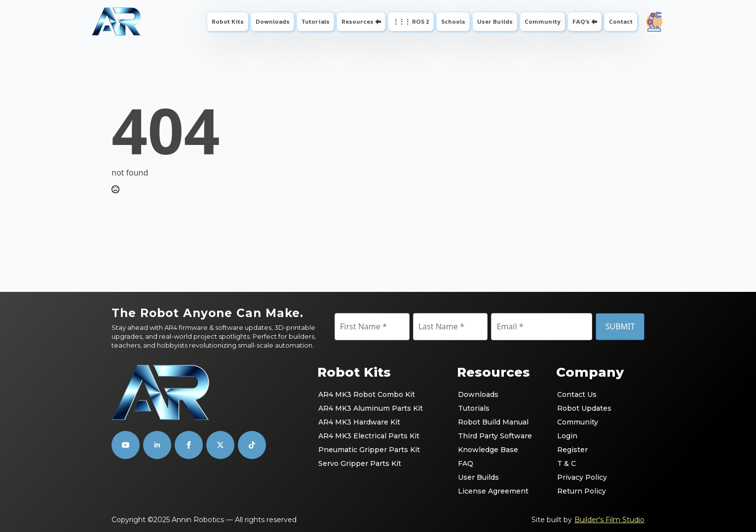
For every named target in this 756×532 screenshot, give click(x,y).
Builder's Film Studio (609, 520)
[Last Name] (451, 326)
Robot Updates (584, 408)
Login (567, 436)
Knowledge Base (488, 450)
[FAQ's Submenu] (595, 22)
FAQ (466, 463)
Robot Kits (228, 21)
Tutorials (316, 21)
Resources (358, 21)
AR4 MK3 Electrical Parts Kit (369, 436)
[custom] (220, 445)
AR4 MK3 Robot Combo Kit (367, 394)
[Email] (542, 326)
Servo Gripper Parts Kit (360, 463)
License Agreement (493, 491)
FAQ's (581, 21)
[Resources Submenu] (379, 22)
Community (543, 21)
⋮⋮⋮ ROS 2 (411, 21)
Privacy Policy (582, 477)
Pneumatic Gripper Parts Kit (369, 450)
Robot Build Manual (493, 422)
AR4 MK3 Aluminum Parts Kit (371, 408)
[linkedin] (157, 445)
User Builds (495, 21)
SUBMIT (620, 326)
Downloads (273, 21)
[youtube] (126, 445)
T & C (567, 463)
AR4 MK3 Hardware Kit (359, 422)
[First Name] (372, 326)
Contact (621, 21)
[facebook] (189, 445)
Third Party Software (495, 436)
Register (572, 450)
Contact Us (577, 394)
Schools (453, 21)
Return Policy (582, 491)
